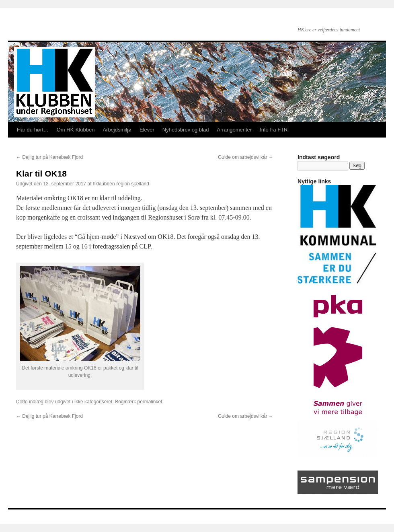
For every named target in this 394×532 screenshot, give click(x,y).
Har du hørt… (33, 130)
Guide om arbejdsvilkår (246, 157)
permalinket (150, 402)
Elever (147, 130)
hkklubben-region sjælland (121, 184)
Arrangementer (234, 130)
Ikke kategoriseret (93, 402)
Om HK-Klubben (76, 130)
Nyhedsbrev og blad (186, 130)
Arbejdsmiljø (117, 130)
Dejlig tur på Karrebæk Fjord (49, 157)
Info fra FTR (274, 130)
